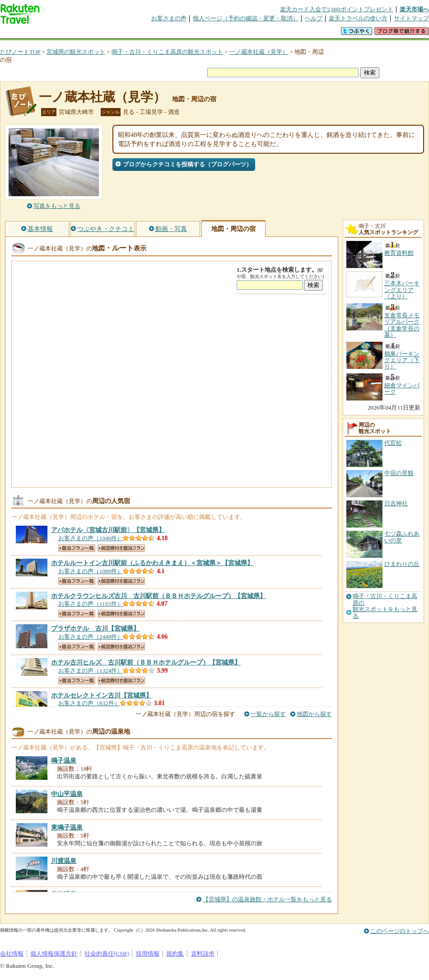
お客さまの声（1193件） (91, 604)
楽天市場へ (414, 9)
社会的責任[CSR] (107, 954)
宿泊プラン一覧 (77, 548)
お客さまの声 (169, 18)
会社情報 (12, 954)
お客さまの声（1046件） (91, 538)
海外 (69, 34)
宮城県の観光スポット (76, 52)
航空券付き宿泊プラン (121, 548)
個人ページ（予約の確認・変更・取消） (246, 18)
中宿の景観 (399, 473)
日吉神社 (396, 503)
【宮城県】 (108, 530)
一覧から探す (268, 714)
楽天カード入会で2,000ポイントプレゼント (337, 9)
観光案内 (217, 34)
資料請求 (203, 954)
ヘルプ (314, 18)
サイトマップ (411, 18)
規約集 (175, 954)
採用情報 (148, 954)
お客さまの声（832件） (89, 703)
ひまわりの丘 (402, 564)
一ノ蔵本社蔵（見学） (259, 52)
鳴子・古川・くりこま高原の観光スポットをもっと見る (385, 606)
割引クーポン (143, 34)
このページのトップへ (400, 931)
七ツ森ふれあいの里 (402, 537)
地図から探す (314, 714)
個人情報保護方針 (54, 954)
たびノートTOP (20, 52)
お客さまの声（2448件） (91, 637)
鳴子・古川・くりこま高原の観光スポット (167, 52)
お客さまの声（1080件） (91, 571)
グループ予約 (180, 34)
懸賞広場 (106, 34)
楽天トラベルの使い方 (358, 18)
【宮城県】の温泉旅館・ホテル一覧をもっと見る (267, 899)
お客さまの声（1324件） (91, 671)
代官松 (393, 443)
